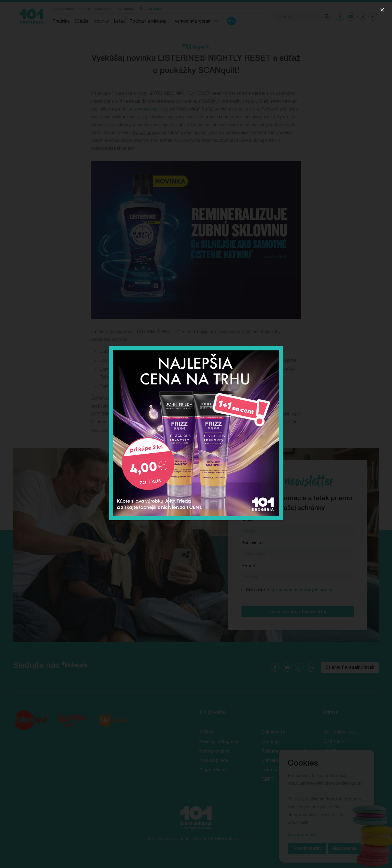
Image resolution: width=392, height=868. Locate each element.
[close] (382, 10)
